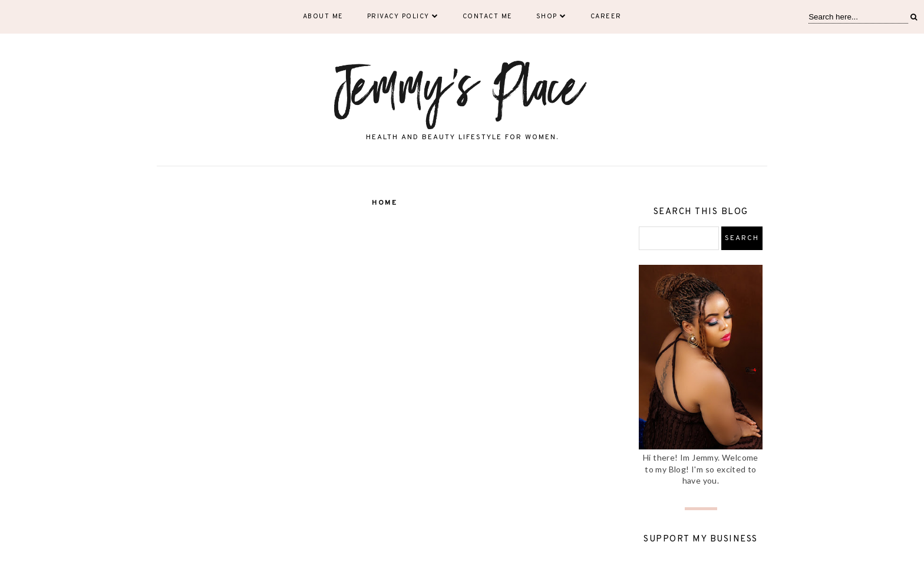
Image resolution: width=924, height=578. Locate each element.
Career (606, 17)
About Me (323, 17)
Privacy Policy (403, 17)
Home (385, 203)
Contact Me (488, 17)
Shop (552, 17)
